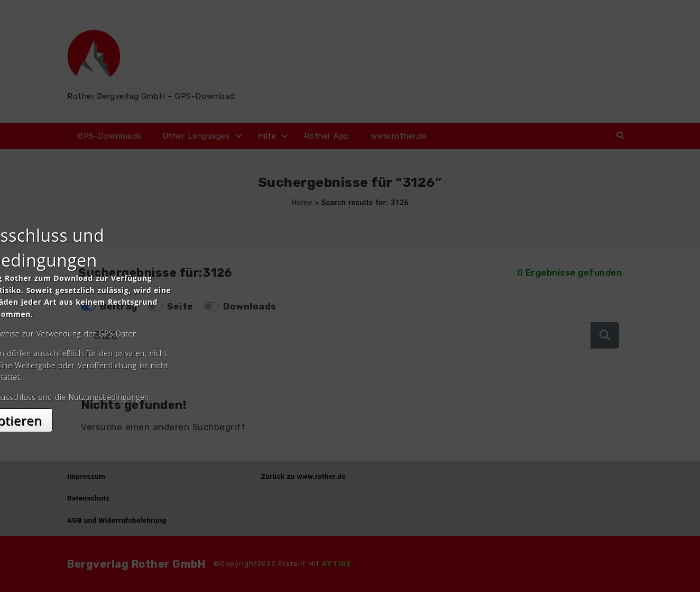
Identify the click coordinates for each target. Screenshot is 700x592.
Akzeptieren (350, 390)
